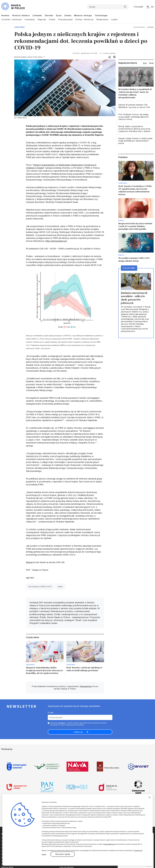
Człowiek (37, 15)
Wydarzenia (102, 19)
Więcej (29, 562)
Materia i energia (83, 15)
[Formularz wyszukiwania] (108, 7)
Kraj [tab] (145, 63)
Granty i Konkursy (84, 19)
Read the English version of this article (28, 57)
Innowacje (30, 19)
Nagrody (42, 19)
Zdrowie (49, 15)
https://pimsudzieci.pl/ (56, 241)
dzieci (60, 587)
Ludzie (114, 19)
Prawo (52, 19)
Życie (59, 15)
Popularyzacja (65, 19)
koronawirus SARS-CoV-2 (40, 587)
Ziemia (68, 15)
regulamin (62, 723)
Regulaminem (86, 686)
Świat (121, 220)
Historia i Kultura (21, 15)
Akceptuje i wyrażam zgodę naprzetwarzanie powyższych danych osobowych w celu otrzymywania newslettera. (78, 724)
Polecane (129, 268)
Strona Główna (139, 27)
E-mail (51, 712)
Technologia (101, 15)
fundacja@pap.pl (109, 844)
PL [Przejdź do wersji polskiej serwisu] (148, 7)
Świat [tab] (151, 63)
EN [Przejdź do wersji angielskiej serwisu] (152, 7)
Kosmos (5, 15)
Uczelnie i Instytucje (12, 19)
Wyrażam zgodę (63, 854)
